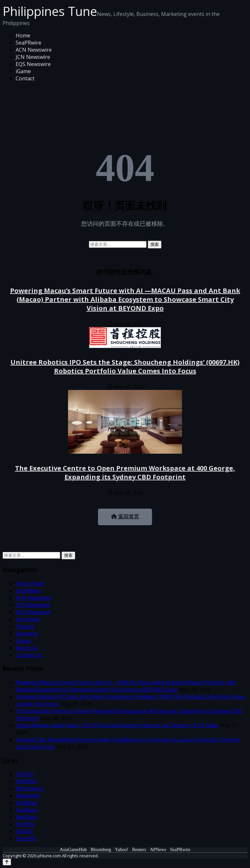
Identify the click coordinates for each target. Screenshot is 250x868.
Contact (25, 78)
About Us (27, 648)
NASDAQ (26, 781)
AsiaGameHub (73, 850)
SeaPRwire (28, 43)
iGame (23, 71)
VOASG (24, 831)
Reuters (139, 850)
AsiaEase (26, 810)
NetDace (26, 817)
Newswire (28, 795)
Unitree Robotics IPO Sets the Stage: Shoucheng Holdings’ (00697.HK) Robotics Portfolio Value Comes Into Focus (125, 367)
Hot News (28, 619)
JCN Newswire (33, 57)
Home (23, 35)
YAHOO (25, 774)
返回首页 (125, 517)
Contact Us (29, 655)
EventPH (26, 838)
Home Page (30, 583)
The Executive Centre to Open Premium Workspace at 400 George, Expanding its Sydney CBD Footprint (125, 473)
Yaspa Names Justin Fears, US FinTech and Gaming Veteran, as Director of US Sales (117, 725)
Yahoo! (122, 850)
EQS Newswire (33, 64)
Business (27, 634)
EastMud (26, 803)
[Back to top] (7, 862)
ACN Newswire (34, 50)
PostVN (25, 824)
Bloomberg (29, 788)
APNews (158, 850)
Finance (25, 626)
